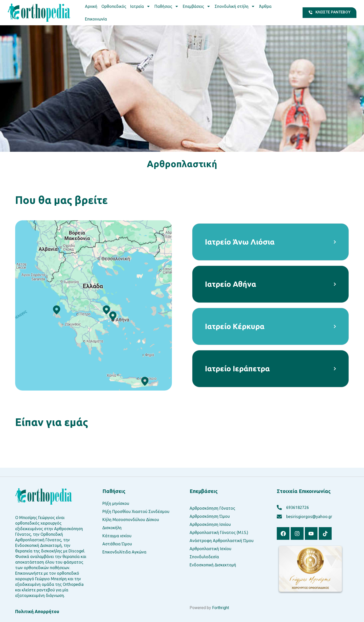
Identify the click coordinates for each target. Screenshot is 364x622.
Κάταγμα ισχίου (117, 536)
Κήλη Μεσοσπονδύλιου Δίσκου (131, 520)
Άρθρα (265, 6)
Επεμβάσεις (197, 6)
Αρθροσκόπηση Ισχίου (210, 524)
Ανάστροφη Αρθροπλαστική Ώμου (222, 541)
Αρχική (91, 6)
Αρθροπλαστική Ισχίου (210, 549)
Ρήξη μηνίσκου (116, 503)
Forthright (221, 608)
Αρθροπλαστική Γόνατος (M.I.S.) (219, 532)
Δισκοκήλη (112, 528)
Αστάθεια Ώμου (117, 544)
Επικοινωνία (96, 19)
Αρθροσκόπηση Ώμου (210, 516)
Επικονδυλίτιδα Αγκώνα (124, 552)
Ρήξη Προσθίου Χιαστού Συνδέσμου (136, 511)
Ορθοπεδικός (114, 6)
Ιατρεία (140, 6)
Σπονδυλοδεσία (204, 557)
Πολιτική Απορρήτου (37, 611)
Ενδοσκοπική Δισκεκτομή (213, 565)
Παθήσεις (167, 6)
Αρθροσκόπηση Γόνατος (212, 508)
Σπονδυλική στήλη (235, 6)
